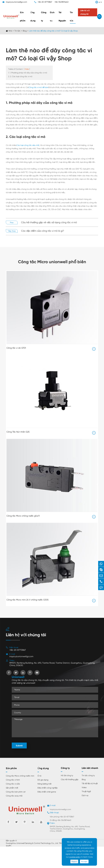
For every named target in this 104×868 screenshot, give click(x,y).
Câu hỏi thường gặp (70, 779)
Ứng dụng (33, 17)
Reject (74, 861)
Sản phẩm (23, 17)
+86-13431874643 (61, 2)
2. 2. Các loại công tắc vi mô (20, 76)
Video (84, 787)
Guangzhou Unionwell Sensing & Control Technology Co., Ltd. (32, 843)
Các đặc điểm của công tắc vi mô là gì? (43, 231)
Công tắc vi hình (13, 780)
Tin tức (72, 17)
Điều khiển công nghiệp (48, 788)
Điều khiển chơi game (47, 792)
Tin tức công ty (88, 775)
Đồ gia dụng (43, 780)
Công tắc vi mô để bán (38, 87)
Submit (19, 746)
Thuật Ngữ (86, 791)
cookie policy (75, 857)
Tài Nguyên (62, 17)
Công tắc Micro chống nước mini (20, 776)
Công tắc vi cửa (13, 784)
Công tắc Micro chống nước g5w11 (23, 516)
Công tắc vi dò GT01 (16, 348)
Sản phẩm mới (12, 788)
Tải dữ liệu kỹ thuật (90, 783)
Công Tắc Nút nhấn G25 (18, 432)
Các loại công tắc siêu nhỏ (28, 145)
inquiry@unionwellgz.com (16, 2)
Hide (27, 69)
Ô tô (39, 776)
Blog (25, 31)
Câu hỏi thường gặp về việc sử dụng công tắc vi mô (49, 222)
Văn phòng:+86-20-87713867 (62, 817)
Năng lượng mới (44, 784)
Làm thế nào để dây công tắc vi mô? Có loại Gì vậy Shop (53, 31)
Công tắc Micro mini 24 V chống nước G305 (27, 600)
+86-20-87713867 (45, 2)
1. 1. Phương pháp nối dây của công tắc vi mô (28, 73)
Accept (84, 861)
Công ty (44, 17)
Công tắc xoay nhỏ (14, 796)
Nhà (10, 31)
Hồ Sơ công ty (67, 775)
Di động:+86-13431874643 (60, 820)
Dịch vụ (52, 17)
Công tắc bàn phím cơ (16, 792)
